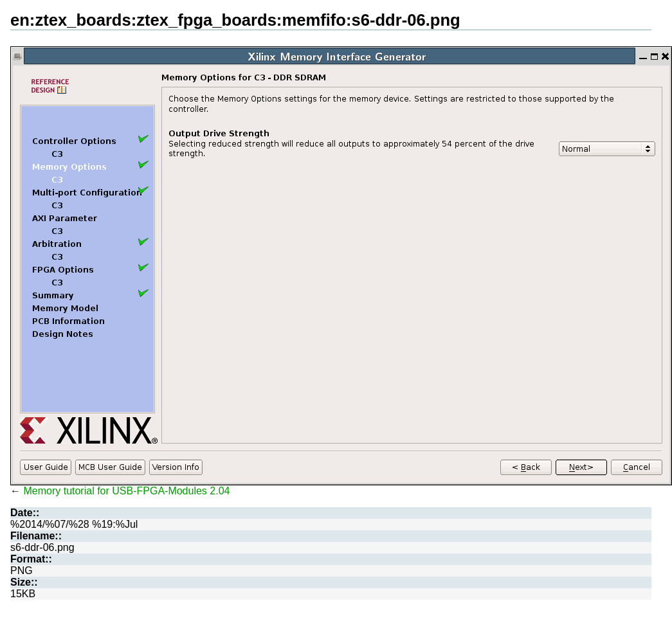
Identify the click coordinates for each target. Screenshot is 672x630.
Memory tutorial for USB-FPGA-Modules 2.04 (126, 491)
